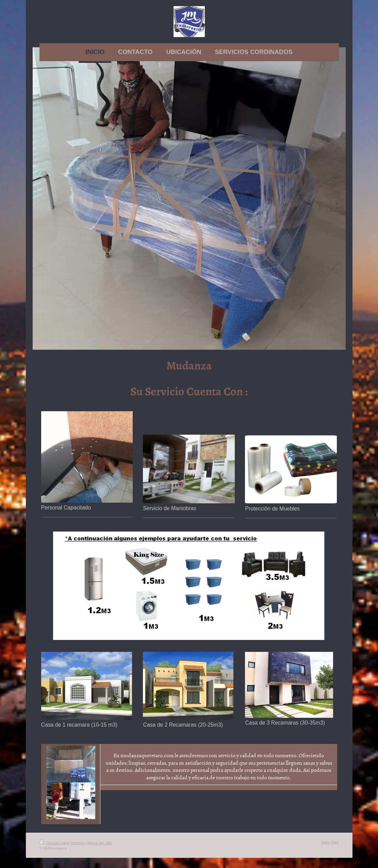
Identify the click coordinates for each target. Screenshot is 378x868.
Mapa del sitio (100, 843)
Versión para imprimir (62, 843)
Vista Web (330, 842)
